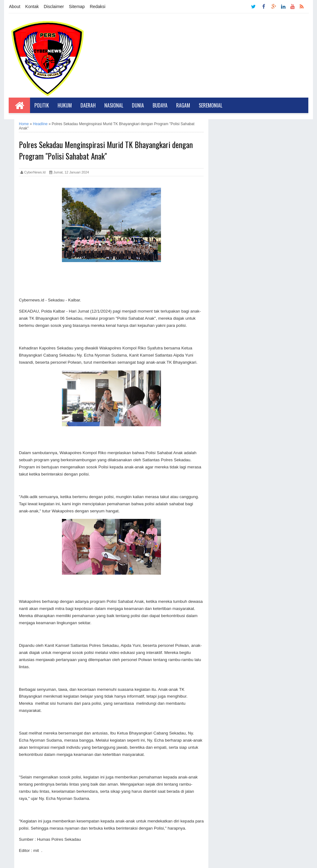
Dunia (138, 105)
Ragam (183, 105)
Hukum (65, 105)
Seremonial (211, 105)
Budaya (160, 105)
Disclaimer (54, 7)
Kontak (32, 7)
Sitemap (77, 7)
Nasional (114, 105)
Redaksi (98, 7)
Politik (42, 105)
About (15, 7)
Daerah (88, 105)
